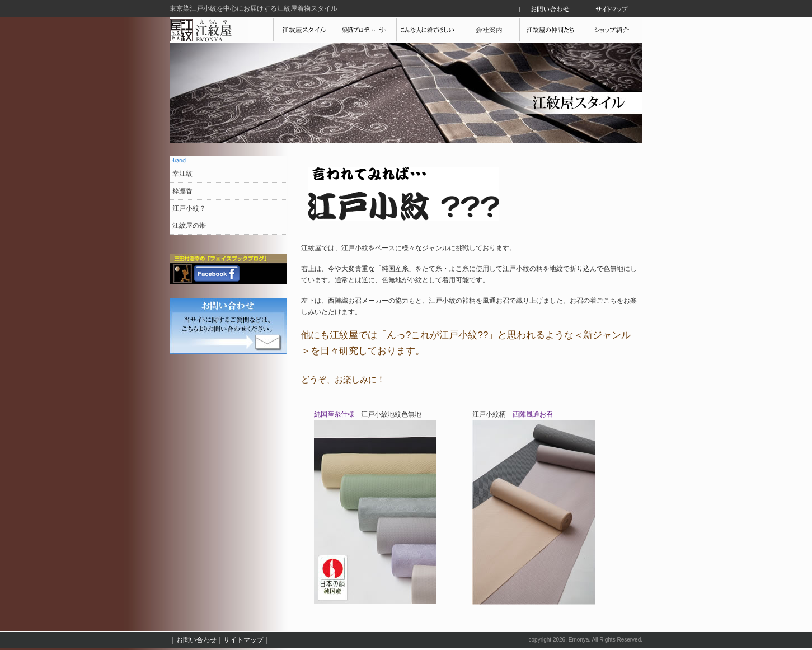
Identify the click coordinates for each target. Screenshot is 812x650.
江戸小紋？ (189, 208)
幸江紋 (182, 174)
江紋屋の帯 (189, 226)
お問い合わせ (196, 640)
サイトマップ (243, 640)
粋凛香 (182, 191)
